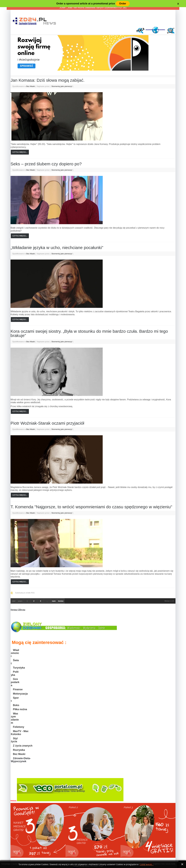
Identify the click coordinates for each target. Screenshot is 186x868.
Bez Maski (31, 86)
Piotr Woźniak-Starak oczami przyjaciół (47, 423)
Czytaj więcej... (20, 152)
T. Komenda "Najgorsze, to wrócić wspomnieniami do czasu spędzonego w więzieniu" (91, 507)
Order (123, 4)
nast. (54, 601)
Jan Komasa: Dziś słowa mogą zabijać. (47, 80)
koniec (61, 601)
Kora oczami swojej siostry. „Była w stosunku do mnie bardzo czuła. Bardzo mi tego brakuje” (89, 333)
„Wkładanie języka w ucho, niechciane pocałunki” (57, 248)
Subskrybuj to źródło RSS (25, 593)
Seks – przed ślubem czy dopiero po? (46, 164)
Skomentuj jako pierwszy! (62, 86)
